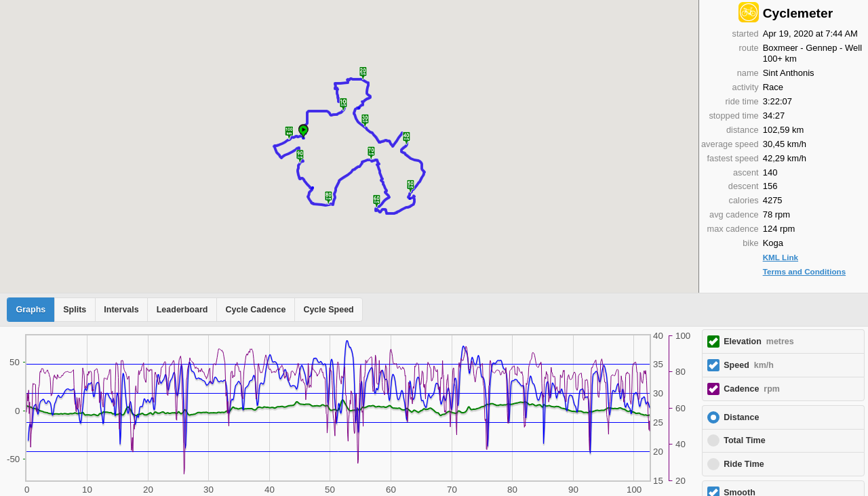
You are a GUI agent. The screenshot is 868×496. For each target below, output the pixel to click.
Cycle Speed (328, 310)
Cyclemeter (798, 13)
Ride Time (744, 464)
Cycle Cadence (255, 310)
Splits (75, 310)
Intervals (121, 310)
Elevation (759, 342)
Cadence (752, 389)
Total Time (744, 440)
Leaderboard (182, 310)
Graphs (31, 310)
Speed (749, 365)
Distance (741, 417)
